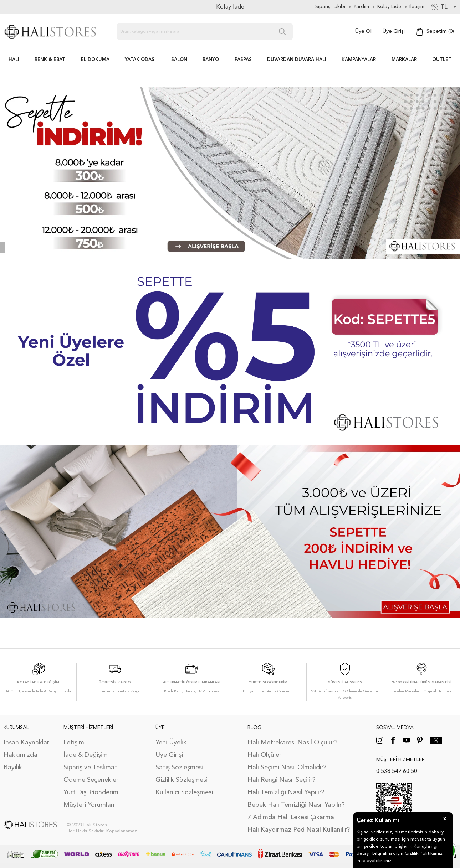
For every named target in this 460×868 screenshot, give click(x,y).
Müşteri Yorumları (89, 805)
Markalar (404, 60)
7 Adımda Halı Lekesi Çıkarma (291, 817)
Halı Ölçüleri (265, 755)
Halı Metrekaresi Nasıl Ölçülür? (292, 743)
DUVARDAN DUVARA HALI (297, 60)
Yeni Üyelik (171, 743)
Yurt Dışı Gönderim (91, 792)
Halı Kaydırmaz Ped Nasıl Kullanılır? (299, 830)
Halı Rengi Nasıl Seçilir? (281, 780)
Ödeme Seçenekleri (92, 780)
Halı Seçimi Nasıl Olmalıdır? (287, 768)
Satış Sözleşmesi (179, 768)
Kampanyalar (359, 60)
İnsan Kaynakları (27, 743)
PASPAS (243, 60)
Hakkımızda (21, 755)
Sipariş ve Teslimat (90, 768)
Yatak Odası (140, 60)
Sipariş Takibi (330, 7)
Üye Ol (363, 32)
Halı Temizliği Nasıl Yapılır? (286, 792)
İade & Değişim (86, 755)
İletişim (74, 743)
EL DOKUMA (95, 60)
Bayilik (13, 768)
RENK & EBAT (50, 60)
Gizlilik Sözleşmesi (182, 780)
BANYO (211, 60)
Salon (179, 60)
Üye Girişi (394, 32)
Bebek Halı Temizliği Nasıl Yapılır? (296, 805)
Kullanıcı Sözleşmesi (184, 792)
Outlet (442, 60)
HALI (14, 60)
